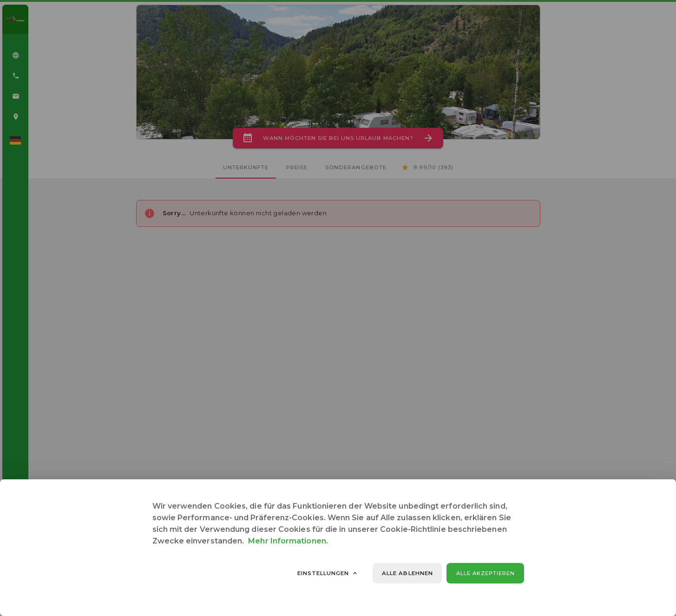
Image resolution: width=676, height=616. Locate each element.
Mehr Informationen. (288, 541)
